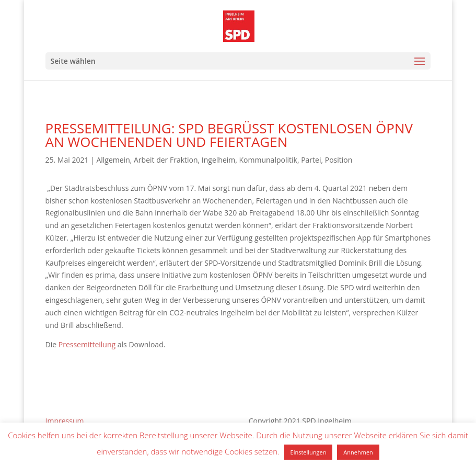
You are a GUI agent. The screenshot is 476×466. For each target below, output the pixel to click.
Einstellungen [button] (309, 452)
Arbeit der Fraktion (166, 160)
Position (339, 160)
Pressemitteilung (87, 344)
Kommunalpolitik (268, 160)
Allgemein (113, 160)
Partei (311, 160)
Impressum (65, 421)
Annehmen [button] (358, 452)
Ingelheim (218, 160)
